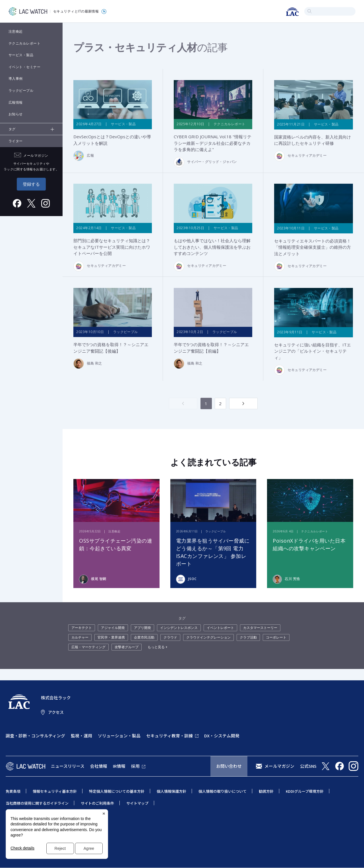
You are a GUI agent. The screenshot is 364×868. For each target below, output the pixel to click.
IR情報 (119, 766)
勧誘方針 (266, 791)
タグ (12, 129)
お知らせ (16, 114)
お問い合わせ (229, 766)
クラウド (170, 638)
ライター (16, 141)
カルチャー (80, 638)
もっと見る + (158, 647)
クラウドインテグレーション (208, 638)
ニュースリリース (68, 766)
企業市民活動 (144, 638)
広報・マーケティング (88, 647)
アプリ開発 (142, 628)
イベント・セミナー (24, 67)
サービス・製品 (21, 55)
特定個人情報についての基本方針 (117, 791)
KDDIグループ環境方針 (305, 791)
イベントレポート (220, 628)
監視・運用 (81, 736)
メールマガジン (279, 766)
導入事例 (16, 79)
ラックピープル (21, 90)
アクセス (56, 712)
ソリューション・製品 (119, 736)
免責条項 (13, 791)
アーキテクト (82, 628)
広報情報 (16, 102)
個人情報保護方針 (171, 791)
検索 (310, 11)
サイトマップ (137, 803)
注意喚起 (16, 31)
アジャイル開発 (113, 628)
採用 (135, 766)
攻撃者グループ (127, 647)
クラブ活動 (248, 638)
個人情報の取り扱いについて (223, 791)
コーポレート (276, 638)
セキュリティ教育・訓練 (169, 736)
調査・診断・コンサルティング (35, 736)
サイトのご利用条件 (97, 803)
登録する (31, 184)
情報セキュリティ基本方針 (55, 791)
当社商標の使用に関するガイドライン (37, 803)
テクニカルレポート (24, 43)
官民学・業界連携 (111, 638)
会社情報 (99, 766)
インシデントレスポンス (179, 628)
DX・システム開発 (222, 736)
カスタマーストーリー (260, 628)
